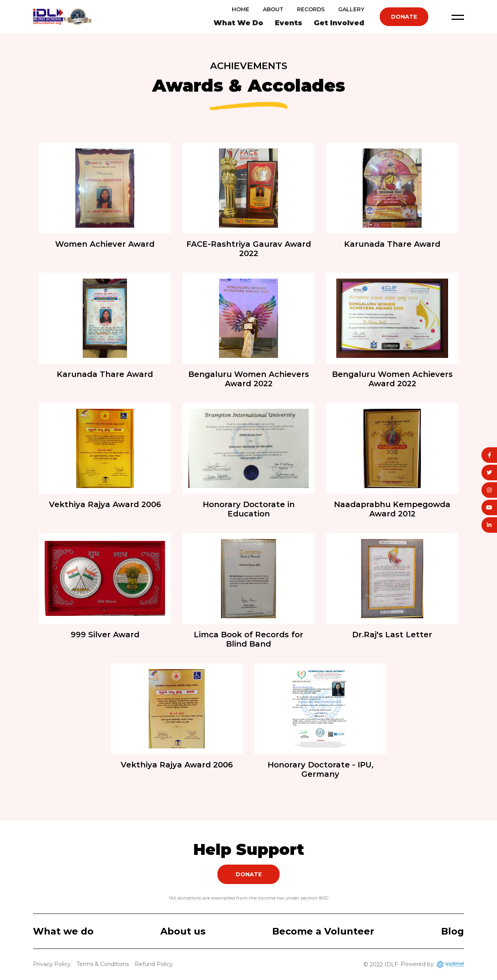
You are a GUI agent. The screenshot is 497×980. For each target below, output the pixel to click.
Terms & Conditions (103, 964)
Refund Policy (154, 964)
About (273, 9)
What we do (63, 931)
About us (183, 931)
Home (241, 9)
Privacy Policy (52, 964)
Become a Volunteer (323, 931)
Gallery (351, 9)
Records (311, 9)
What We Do (238, 23)
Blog (453, 931)
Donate (404, 17)
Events (288, 23)
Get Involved (339, 23)
